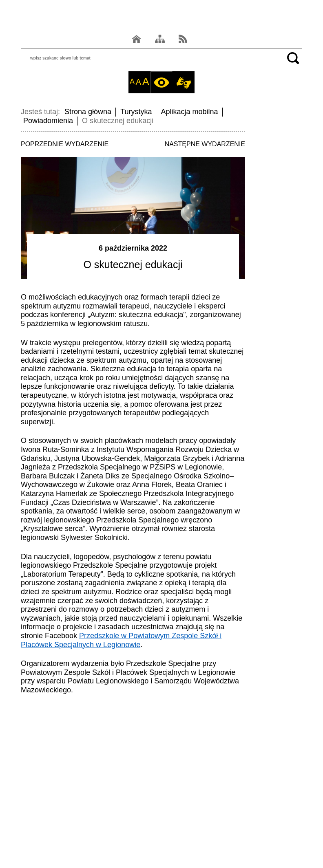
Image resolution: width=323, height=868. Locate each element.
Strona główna (88, 112)
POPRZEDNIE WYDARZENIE (65, 144)
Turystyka (136, 112)
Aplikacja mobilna (189, 112)
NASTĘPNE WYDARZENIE (205, 144)
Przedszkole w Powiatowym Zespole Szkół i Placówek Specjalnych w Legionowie (121, 640)
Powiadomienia (48, 121)
